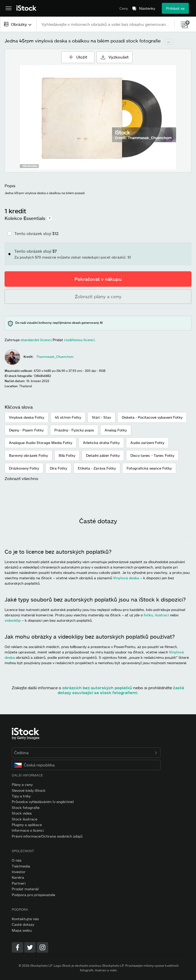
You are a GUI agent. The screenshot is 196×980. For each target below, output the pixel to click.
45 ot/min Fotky (68, 417)
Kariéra (18, 877)
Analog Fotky (116, 430)
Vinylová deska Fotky (27, 417)
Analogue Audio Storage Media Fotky (41, 443)
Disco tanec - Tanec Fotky (152, 455)
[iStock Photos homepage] (27, 8)
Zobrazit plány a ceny (98, 296)
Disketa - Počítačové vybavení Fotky (152, 417)
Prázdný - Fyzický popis (74, 430)
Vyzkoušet (115, 57)
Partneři (19, 883)
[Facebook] (17, 947)
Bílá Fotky (67, 455)
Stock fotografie (26, 808)
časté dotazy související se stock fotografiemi (121, 690)
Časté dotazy (23, 924)
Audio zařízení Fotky (147, 443)
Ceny (124, 8)
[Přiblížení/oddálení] (98, 117)
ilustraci (162, 615)
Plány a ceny (22, 784)
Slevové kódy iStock (29, 790)
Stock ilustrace (24, 819)
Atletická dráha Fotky (101, 443)
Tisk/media (21, 866)
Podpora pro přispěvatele (33, 895)
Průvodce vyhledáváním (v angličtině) (43, 802)
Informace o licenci (28, 830)
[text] (106, 24)
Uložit (78, 55)
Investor (19, 872)
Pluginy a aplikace (27, 825)
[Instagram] (42, 947)
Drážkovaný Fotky (24, 468)
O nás (17, 860)
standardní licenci (36, 340)
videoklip (13, 620)
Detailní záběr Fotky (103, 455)
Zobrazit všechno (21, 478)
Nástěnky (147, 8)
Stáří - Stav (101, 417)
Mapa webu (22, 930)
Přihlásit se (175, 8)
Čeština (86, 753)
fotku (148, 615)
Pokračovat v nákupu (98, 279)
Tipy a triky (21, 796)
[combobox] (18, 24)
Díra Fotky (58, 468)
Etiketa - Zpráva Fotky (97, 468)
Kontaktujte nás (25, 919)
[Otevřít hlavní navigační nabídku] (9, 8)
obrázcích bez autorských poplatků (97, 688)
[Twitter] (30, 947)
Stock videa (22, 813)
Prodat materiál (25, 889)
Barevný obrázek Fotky (28, 455)
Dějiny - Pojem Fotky (26, 430)
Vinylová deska (126, 578)
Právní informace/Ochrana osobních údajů (47, 836)
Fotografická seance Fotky (149, 468)
